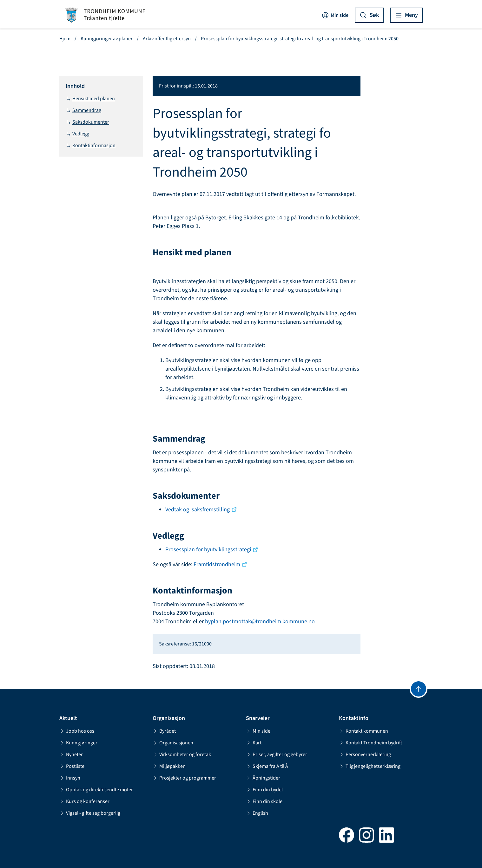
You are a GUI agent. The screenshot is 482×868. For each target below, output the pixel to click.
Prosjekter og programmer (184, 778)
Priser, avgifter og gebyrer (277, 755)
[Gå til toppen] (419, 689)
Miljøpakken (169, 766)
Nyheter (71, 755)
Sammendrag (83, 110)
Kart (254, 743)
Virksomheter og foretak (182, 755)
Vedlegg (77, 134)
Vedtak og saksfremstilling (198, 510)
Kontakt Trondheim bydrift (371, 743)
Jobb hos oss (77, 731)
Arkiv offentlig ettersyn (167, 39)
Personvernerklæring (365, 755)
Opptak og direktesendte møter (96, 790)
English (257, 813)
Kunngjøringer (78, 743)
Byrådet (164, 731)
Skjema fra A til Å (267, 766)
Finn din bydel (264, 790)
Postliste (72, 766)
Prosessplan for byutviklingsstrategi (208, 550)
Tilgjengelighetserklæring (370, 766)
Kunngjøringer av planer (107, 39)
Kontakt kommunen (363, 731)
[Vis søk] (369, 15)
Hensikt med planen (90, 99)
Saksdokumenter (87, 122)
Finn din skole (264, 801)
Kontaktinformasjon (91, 146)
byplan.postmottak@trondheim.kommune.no (260, 622)
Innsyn (70, 778)
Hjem (65, 39)
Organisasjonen (173, 743)
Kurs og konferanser (84, 801)
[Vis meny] (406, 15)
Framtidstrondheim (217, 564)
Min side (335, 15)
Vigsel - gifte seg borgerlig (90, 813)
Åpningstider (263, 778)
